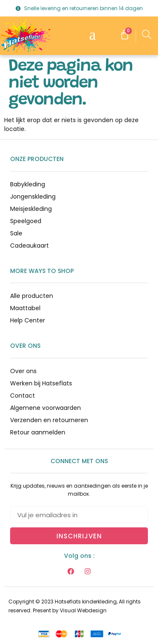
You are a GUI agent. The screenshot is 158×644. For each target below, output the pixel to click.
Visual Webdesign (83, 610)
